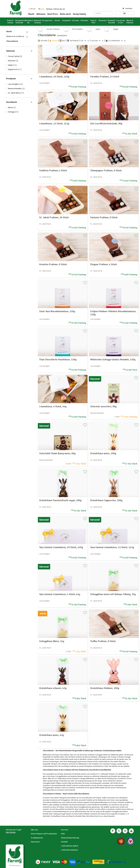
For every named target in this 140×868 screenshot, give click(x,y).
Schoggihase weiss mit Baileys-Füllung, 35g (113, 594)
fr (32, 9)
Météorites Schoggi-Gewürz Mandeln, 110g (113, 359)
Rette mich (65, 14)
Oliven (71, 816)
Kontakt (64, 842)
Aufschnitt (46, 816)
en (34, 9)
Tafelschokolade (80, 812)
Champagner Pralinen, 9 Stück (106, 170)
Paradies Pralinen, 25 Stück (105, 77)
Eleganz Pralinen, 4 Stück (104, 264)
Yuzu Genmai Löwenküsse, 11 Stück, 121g (112, 547)
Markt (31, 14)
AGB (63, 834)
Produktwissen (37, 838)
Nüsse (12, 107)
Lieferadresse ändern (70, 846)
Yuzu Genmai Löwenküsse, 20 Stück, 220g (61, 547)
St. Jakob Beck (16, 93)
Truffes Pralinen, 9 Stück (103, 641)
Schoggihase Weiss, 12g (52, 641)
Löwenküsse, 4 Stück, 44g (53, 406)
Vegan (12, 65)
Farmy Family (79, 14)
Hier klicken (11, 832)
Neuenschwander (16, 89)
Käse (63, 816)
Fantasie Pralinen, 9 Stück (104, 217)
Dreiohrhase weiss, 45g (51, 735)
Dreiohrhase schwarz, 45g (53, 688)
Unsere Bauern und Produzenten (44, 834)
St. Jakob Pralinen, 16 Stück (54, 217)
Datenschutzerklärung (70, 838)
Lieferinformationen (69, 850)
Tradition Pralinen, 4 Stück (53, 170)
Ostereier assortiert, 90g (103, 406)
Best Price (53, 14)
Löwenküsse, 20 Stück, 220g (54, 77)
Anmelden (127, 9)
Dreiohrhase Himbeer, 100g (105, 688)
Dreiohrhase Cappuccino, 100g (106, 500)
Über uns (34, 830)
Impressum (35, 842)
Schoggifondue (117, 812)
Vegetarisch (15, 69)
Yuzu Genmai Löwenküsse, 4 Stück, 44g (60, 594)
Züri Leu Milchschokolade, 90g (106, 124)
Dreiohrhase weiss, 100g (103, 453)
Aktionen (41, 14)
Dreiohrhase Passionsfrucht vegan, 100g (60, 500)
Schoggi (13, 112)
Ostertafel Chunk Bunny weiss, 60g (57, 453)
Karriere (65, 830)
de (29, 9)
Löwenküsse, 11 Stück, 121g (54, 124)
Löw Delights (15, 84)
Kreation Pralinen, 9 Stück (53, 264)
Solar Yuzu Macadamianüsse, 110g (57, 311)
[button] (42, 9)
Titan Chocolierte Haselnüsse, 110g (58, 359)
